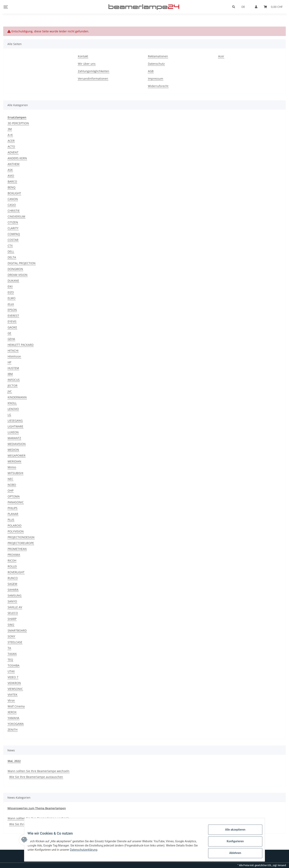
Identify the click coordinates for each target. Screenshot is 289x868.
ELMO (12, 298)
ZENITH (13, 730)
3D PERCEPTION (18, 123)
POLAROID (15, 525)
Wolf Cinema (16, 706)
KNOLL (12, 403)
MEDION (13, 450)
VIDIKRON (14, 683)
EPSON (12, 310)
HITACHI (13, 351)
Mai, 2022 (14, 761)
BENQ (12, 187)
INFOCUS (14, 380)
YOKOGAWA (16, 724)
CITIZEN (13, 222)
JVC (10, 391)
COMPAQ (14, 234)
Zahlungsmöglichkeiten (94, 71)
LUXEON (13, 432)
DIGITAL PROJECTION (22, 263)
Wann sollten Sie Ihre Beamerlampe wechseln (39, 771)
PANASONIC (16, 502)
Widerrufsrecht (158, 86)
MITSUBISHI (15, 473)
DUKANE (13, 281)
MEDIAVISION (17, 444)
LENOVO (13, 409)
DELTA (12, 257)
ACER (11, 141)
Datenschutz (156, 64)
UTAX (11, 671)
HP (9, 362)
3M (10, 129)
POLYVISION (16, 531)
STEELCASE (15, 642)
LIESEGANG (15, 421)
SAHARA (13, 590)
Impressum (156, 79)
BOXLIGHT (14, 193)
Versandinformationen (93, 79)
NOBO (12, 485)
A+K (10, 135)
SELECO (13, 613)
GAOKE (12, 327)
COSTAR (13, 240)
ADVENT (13, 152)
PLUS (11, 520)
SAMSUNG (15, 595)
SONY (11, 636)
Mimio (12, 467)
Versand (282, 865)
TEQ (10, 660)
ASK (10, 170)
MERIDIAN (14, 461)
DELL (11, 251)
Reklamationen (158, 56)
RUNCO (13, 578)
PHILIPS (13, 508)
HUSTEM (13, 368)
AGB (151, 71)
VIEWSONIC (15, 689)
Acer (221, 56)
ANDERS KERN (17, 158)
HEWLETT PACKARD (21, 345)
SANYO (12, 601)
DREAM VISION (18, 275)
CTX (10, 246)
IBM (10, 374)
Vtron (11, 700)
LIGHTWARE (15, 426)
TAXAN (12, 654)
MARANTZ (14, 438)
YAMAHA (13, 718)
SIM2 (11, 625)
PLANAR (13, 514)
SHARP (12, 619)
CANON (13, 199)
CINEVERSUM (16, 216)
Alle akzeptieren (232, 833)
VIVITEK (13, 695)
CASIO (12, 205)
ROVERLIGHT (16, 572)
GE (9, 333)
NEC (10, 479)
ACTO (11, 146)
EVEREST (13, 316)
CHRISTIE (14, 211)
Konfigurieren (232, 843)
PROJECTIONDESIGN (21, 537)
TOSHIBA (14, 665)
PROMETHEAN (17, 549)
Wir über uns (87, 64)
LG (9, 415)
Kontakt (83, 56)
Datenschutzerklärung (109, 852)
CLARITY (13, 228)
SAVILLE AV (15, 607)
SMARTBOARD (17, 630)
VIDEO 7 (13, 677)
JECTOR (13, 386)
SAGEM (12, 584)
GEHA (11, 339)
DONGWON (15, 269)
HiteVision (14, 356)
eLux (11, 304)
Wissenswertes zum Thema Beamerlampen (37, 808)
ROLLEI (12, 566)
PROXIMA (14, 555)
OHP (11, 490)
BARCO (12, 181)
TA (9, 648)
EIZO (11, 292)
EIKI (10, 286)
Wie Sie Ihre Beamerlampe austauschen (36, 777)
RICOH (12, 560)
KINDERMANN (17, 397)
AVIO (11, 176)
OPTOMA (14, 496)
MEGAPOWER (17, 456)
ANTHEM (14, 164)
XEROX (12, 712)
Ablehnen (232, 854)
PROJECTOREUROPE (21, 543)
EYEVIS (12, 321)
